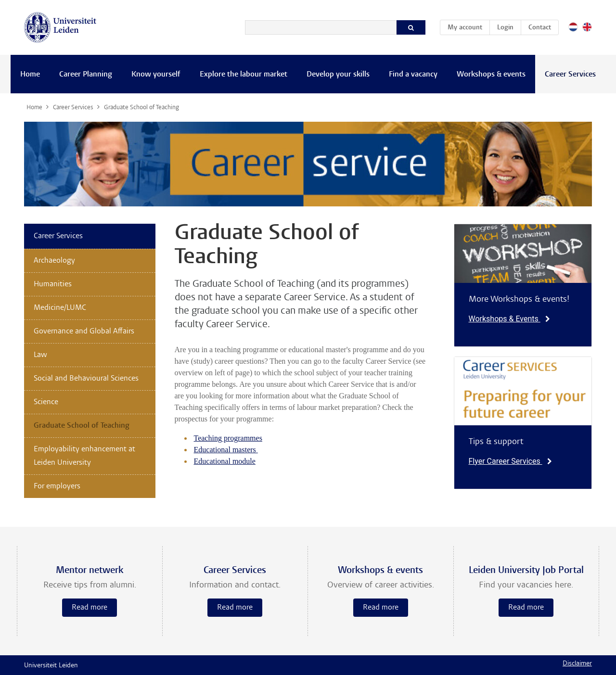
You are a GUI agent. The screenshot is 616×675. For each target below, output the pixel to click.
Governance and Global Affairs (84, 331)
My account (468, 26)
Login (505, 28)
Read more (90, 608)
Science (46, 402)
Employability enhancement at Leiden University (84, 456)
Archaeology (54, 261)
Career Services (570, 75)
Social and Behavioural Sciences (86, 379)
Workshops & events (491, 75)
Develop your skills (338, 75)
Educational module (225, 461)
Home (30, 75)
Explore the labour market (244, 75)
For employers (57, 486)
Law (40, 355)
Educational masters (226, 450)
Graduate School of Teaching (82, 426)
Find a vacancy (413, 75)
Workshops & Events (509, 319)
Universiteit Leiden (51, 666)
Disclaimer (577, 664)
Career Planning (86, 75)
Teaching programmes (228, 438)
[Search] (321, 27)
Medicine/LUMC (60, 308)
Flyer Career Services (510, 461)
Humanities (53, 284)
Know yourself (156, 75)
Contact (540, 28)
